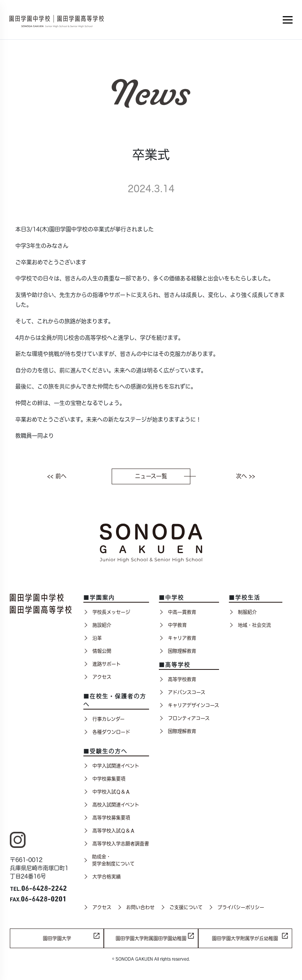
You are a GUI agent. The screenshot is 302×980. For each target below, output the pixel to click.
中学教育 (173, 625)
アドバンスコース (182, 692)
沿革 (93, 638)
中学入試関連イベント (111, 766)
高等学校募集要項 (107, 818)
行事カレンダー (104, 719)
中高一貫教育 (178, 612)
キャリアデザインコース (189, 705)
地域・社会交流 (250, 625)
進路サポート (102, 664)
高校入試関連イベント (111, 805)
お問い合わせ (136, 907)
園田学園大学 (57, 938)
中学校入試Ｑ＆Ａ (107, 792)
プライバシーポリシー (236, 907)
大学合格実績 (102, 877)
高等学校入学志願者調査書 (116, 844)
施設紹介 (97, 625)
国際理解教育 (178, 651)
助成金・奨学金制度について (109, 860)
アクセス (97, 677)
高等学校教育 (178, 679)
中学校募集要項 (104, 779)
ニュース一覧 (163, 476)
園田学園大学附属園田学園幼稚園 (151, 938)
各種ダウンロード (107, 732)
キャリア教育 (178, 638)
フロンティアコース (184, 718)
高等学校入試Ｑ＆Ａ (109, 831)
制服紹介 (243, 612)
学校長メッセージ (107, 612)
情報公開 (97, 651)
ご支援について (181, 907)
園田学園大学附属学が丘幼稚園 (245, 938)
